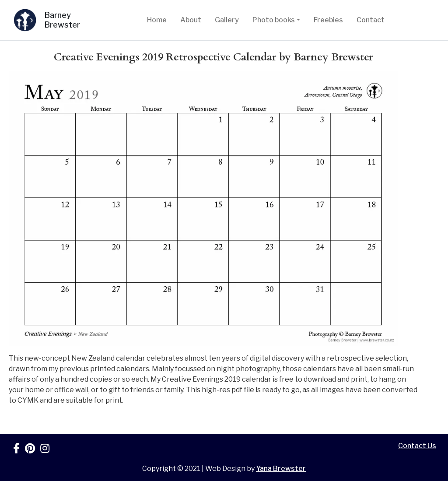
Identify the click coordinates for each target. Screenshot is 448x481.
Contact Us (417, 446)
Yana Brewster (281, 469)
